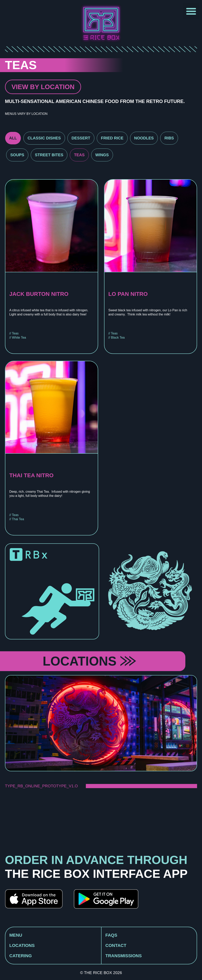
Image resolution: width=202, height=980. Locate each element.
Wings (102, 155)
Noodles (144, 138)
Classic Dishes (44, 138)
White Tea (19, 338)
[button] (191, 11)
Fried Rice (112, 138)
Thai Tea (18, 519)
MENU (16, 935)
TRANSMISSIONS (124, 956)
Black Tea (118, 338)
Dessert (81, 138)
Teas (79, 155)
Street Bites (49, 155)
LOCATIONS (22, 945)
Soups (17, 155)
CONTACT (116, 945)
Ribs (169, 138)
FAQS (111, 935)
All (13, 138)
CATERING (21, 956)
